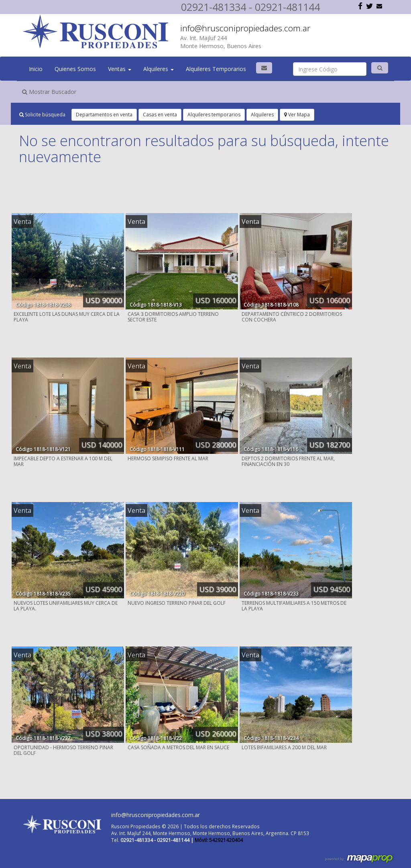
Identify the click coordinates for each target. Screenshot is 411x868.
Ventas (120, 69)
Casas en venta (160, 115)
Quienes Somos (75, 69)
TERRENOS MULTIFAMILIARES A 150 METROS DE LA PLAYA (294, 606)
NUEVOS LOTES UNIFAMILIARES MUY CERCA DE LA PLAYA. (66, 606)
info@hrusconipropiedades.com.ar (245, 28)
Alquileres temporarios (214, 115)
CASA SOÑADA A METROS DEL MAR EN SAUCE (178, 747)
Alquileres (159, 69)
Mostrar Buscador (49, 92)
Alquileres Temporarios (216, 69)
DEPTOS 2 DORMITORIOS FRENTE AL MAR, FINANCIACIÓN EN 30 (288, 461)
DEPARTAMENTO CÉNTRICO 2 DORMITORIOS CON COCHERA (292, 317)
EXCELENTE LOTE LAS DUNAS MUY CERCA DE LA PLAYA (67, 317)
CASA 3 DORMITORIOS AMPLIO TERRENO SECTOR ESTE (173, 317)
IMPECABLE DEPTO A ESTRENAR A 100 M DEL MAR (63, 461)
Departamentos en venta (104, 115)
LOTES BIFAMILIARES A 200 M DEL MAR (284, 747)
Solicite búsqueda (42, 115)
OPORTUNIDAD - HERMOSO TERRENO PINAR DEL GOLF (63, 750)
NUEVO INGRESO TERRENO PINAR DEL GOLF (177, 603)
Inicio (36, 69)
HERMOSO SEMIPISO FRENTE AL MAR (168, 458)
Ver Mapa (297, 115)
